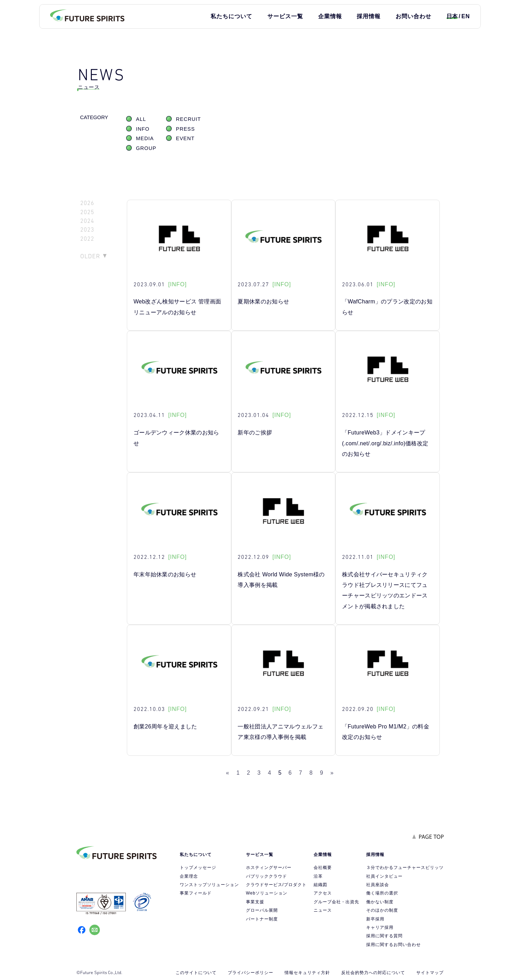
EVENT (185, 138)
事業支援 (255, 902)
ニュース (323, 910)
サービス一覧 (285, 16)
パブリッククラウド (266, 876)
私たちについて (231, 16)
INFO (143, 129)
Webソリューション (267, 893)
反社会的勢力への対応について (373, 973)
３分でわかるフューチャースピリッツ (405, 868)
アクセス (323, 893)
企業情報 (330, 16)
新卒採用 (375, 919)
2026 (87, 203)
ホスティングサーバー (269, 868)
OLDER (90, 256)
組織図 (320, 885)
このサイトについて (196, 973)
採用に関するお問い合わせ (394, 945)
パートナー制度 (262, 919)
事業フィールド (196, 893)
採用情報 (369, 16)
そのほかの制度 (382, 910)
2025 (87, 212)
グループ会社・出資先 (336, 902)
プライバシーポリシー (251, 973)
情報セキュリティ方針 (307, 973)
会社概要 (323, 868)
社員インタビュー (384, 876)
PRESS (185, 129)
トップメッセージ (198, 868)
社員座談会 (378, 885)
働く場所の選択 (382, 893)
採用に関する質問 (384, 936)
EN (466, 16)
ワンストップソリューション (209, 885)
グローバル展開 (262, 910)
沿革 (318, 876)
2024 (87, 221)
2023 (87, 230)
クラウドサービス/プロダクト (276, 885)
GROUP (146, 148)
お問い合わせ (413, 16)
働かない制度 (380, 902)
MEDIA (145, 138)
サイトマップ (430, 973)
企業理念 (189, 876)
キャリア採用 (380, 927)
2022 (87, 239)
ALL (141, 119)
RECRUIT (188, 119)
